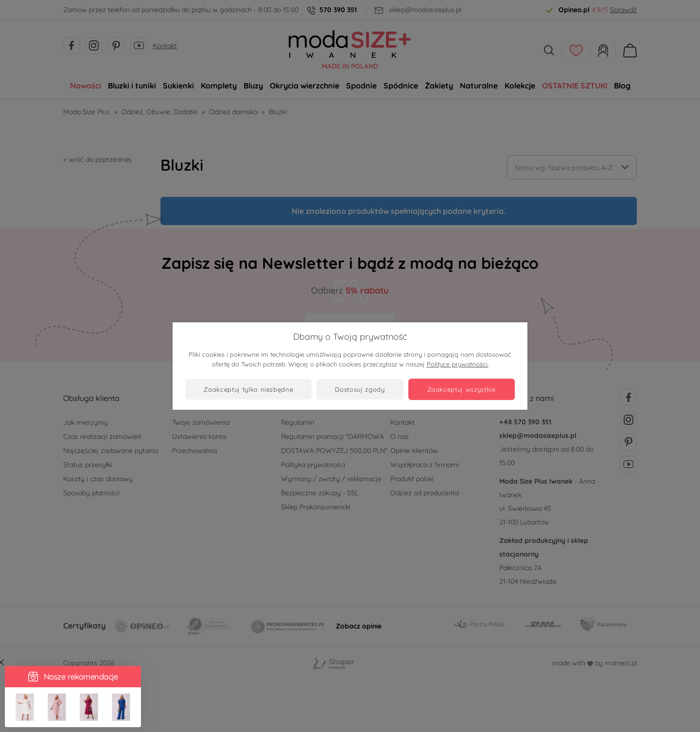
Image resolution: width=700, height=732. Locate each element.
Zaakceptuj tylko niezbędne (248, 389)
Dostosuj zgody (360, 389)
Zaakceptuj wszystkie (462, 389)
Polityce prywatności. (458, 364)
